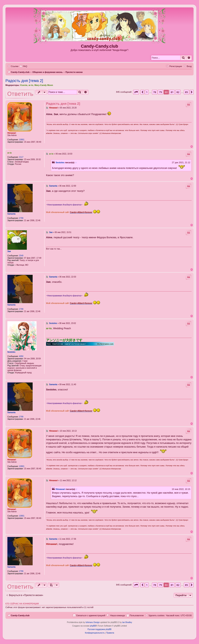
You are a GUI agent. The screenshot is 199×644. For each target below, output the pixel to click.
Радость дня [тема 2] (24, 81)
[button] (136, 92)
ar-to (31, 85)
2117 (21, 157)
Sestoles (60, 162)
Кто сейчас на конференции (22, 604)
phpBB (93, 626)
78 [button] (155, 92)
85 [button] (186, 92)
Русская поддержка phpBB (99, 629)
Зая (9, 251)
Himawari (12, 133)
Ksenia (24, 85)
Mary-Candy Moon (44, 85)
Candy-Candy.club (99, 46)
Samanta (11, 214)
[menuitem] (23, 66)
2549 (21, 256)
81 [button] (172, 92)
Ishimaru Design (93, 622)
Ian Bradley (127, 622)
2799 (21, 218)
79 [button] (160, 92)
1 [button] (147, 92)
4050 (21, 356)
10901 (22, 140)
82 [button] (178, 92)
